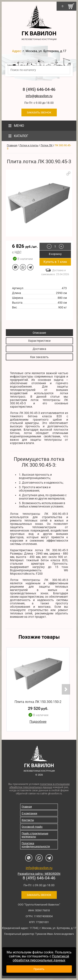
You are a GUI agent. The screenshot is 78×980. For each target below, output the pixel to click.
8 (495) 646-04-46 (39, 89)
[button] (68, 173)
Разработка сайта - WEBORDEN (39, 874)
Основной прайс (32, 827)
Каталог (18, 136)
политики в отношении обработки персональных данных (40, 786)
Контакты (28, 820)
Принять (39, 969)
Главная (12, 145)
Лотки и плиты (29, 145)
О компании (29, 813)
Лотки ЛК (46, 145)
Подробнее (38, 722)
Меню (15, 126)
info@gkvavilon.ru (39, 96)
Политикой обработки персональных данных (41, 958)
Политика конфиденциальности (36, 845)
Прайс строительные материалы (35, 835)
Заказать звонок (39, 112)
